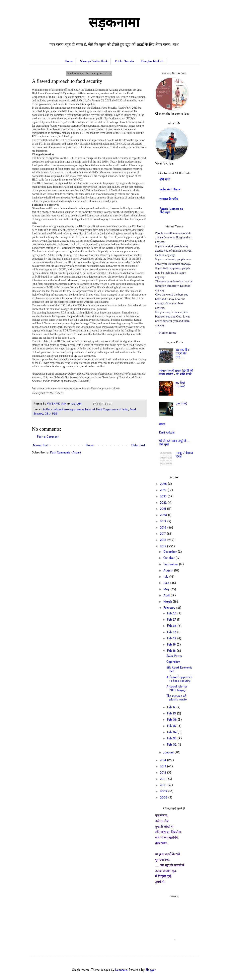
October (169, 558)
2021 (163, 509)
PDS (55, 414)
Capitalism (173, 662)
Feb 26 (172, 626)
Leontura (121, 970)
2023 (164, 497)
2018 (163, 528)
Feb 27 (172, 620)
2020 (164, 515)
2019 (163, 522)
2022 (164, 503)
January (169, 753)
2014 (163, 760)
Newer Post (41, 446)
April (167, 596)
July (166, 577)
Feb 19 (172, 645)
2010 (164, 785)
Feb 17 (172, 708)
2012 (163, 773)
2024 (164, 490)
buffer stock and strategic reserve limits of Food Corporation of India (86, 410)
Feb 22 (172, 639)
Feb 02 (172, 745)
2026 (164, 484)
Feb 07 (172, 726)
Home (69, 62)
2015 (163, 547)
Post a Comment (48, 437)
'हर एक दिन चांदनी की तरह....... (182, 354)
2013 (163, 767)
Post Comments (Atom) (66, 453)
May (167, 590)
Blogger (150, 970)
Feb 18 (172, 651)
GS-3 (48, 414)
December (171, 552)
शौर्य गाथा (165, 180)
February (170, 608)
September (171, 565)
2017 (163, 534)
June (167, 583)
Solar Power (174, 656)
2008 (164, 798)
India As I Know (170, 190)
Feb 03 (172, 739)
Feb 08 (172, 720)
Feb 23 (172, 632)
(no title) (181, 404)
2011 (163, 779)
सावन (162, 424)
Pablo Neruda (124, 62)
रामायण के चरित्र (169, 199)
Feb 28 (172, 614)
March (168, 602)
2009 (164, 792)
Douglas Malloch (152, 62)
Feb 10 (172, 714)
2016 (163, 540)
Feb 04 (172, 733)
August (169, 571)
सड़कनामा (114, 24)
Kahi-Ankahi (167, 433)
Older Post (138, 446)
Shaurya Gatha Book (94, 62)
